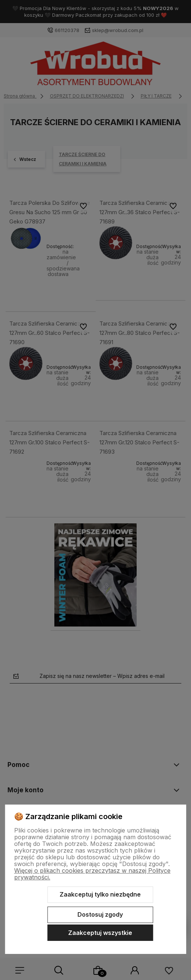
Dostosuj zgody (100, 914)
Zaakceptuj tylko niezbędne (100, 894)
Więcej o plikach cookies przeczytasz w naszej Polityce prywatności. (92, 874)
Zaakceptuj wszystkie (100, 933)
